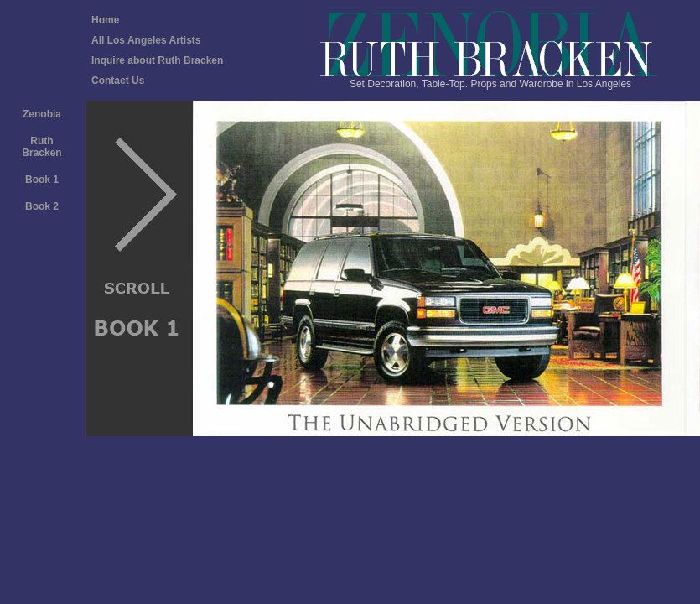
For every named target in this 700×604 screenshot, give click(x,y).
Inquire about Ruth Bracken (157, 60)
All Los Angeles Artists (146, 40)
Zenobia (42, 114)
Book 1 (42, 180)
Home (105, 20)
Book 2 (42, 206)
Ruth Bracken (41, 147)
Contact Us (118, 81)
